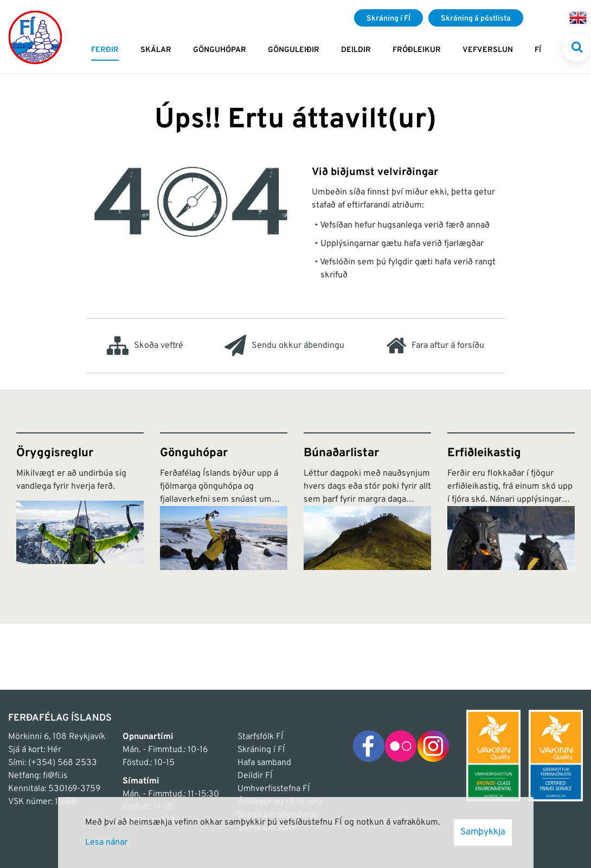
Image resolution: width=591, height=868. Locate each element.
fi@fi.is (55, 776)
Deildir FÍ (255, 776)
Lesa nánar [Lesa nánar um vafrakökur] (106, 843)
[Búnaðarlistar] (367, 501)
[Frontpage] (35, 37)
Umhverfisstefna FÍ (274, 789)
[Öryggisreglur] (80, 501)
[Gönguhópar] (224, 501)
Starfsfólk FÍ (260, 737)
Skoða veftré (145, 346)
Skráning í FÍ (261, 750)
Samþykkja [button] (483, 832)
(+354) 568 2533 (63, 763)
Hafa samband (264, 763)
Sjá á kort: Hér (35, 750)
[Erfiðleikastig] (511, 501)
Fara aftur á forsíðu (435, 346)
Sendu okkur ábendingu (284, 346)
